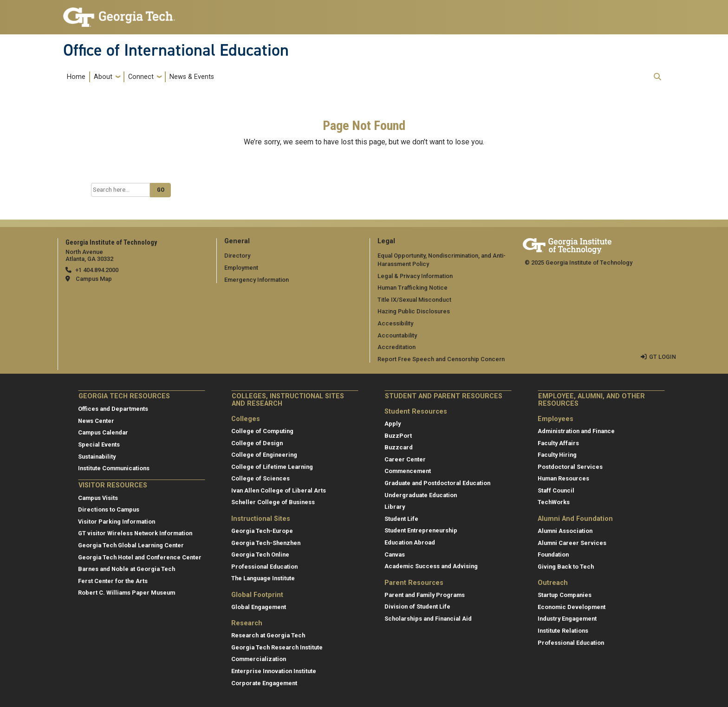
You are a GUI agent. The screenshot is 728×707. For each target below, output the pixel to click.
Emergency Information (257, 280)
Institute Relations (563, 631)
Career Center (405, 459)
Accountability (397, 335)
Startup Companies (565, 595)
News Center (96, 421)
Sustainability (97, 457)
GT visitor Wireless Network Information (135, 533)
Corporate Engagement (264, 683)
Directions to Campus (109, 509)
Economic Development (572, 607)
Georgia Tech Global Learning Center (131, 545)
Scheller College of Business (273, 502)
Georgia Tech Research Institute (277, 647)
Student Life (401, 519)
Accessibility (395, 323)
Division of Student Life (417, 606)
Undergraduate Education (421, 495)
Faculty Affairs (558, 443)
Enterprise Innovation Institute (274, 671)
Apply (393, 424)
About (103, 77)
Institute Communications (114, 468)
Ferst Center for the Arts (113, 581)
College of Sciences (260, 478)
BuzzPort (398, 436)
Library (395, 507)
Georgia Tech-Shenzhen (266, 543)
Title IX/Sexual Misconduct (414, 300)
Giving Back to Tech (566, 567)
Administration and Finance (576, 431)
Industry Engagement (567, 619)
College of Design (257, 443)
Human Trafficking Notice (413, 288)
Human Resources (563, 478)
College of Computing (262, 431)
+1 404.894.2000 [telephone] (97, 270)
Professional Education (264, 567)
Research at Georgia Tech (268, 635)
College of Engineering (264, 455)
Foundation (553, 555)
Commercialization (259, 659)
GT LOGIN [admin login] (663, 357)
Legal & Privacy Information (415, 276)
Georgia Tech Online (260, 555)
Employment (241, 268)
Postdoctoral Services (570, 467)
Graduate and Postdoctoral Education (437, 483)
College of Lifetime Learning (272, 467)
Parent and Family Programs (425, 595)
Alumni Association (565, 531)
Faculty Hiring (557, 455)
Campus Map (94, 279)
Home (76, 77)
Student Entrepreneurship (421, 530)
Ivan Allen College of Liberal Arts (279, 490)
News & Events (192, 77)
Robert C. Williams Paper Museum (127, 593)
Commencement (408, 471)
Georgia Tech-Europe (262, 531)
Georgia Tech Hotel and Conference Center (140, 557)
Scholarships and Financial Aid (428, 619)
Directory (237, 256)
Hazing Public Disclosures (414, 311)
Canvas (395, 555)
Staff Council (556, 490)
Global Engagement (259, 607)
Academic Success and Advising (431, 566)
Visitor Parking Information (117, 522)
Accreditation (396, 347)
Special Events (99, 444)
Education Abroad (410, 542)
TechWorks (554, 502)
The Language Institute (263, 578)
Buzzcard (399, 447)
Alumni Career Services (572, 543)
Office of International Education (176, 50)
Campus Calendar (103, 432)
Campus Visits (98, 498)
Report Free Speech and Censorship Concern (441, 359)
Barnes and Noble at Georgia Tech (127, 569)
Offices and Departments (113, 409)
